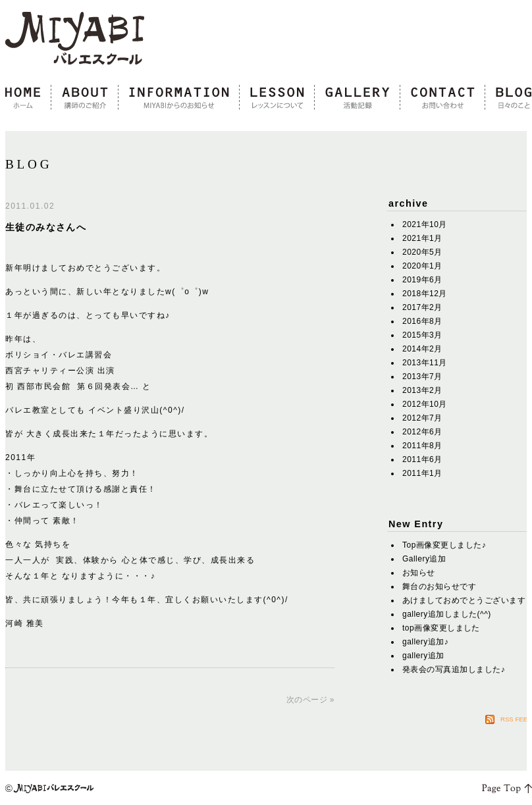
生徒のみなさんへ (46, 227)
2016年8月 (422, 321)
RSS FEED (516, 719)
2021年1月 (422, 238)
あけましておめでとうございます (464, 600)
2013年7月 (422, 377)
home (28, 98)
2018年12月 (425, 294)
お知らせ (419, 573)
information (179, 98)
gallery (358, 98)
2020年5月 (422, 252)
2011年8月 (422, 446)
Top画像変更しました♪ (444, 545)
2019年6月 (422, 280)
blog (509, 98)
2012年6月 (422, 432)
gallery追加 (423, 656)
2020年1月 (422, 266)
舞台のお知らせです (439, 586)
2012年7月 (422, 418)
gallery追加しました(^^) (447, 614)
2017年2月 (422, 307)
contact (443, 98)
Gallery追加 (424, 559)
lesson (277, 98)
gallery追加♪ (425, 642)
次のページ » (310, 700)
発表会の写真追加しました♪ (454, 669)
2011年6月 (422, 459)
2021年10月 (425, 224)
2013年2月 (422, 390)
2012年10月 (425, 404)
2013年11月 (425, 363)
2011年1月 (422, 473)
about (85, 98)
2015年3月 (422, 335)
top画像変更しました (441, 628)
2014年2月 (422, 349)
